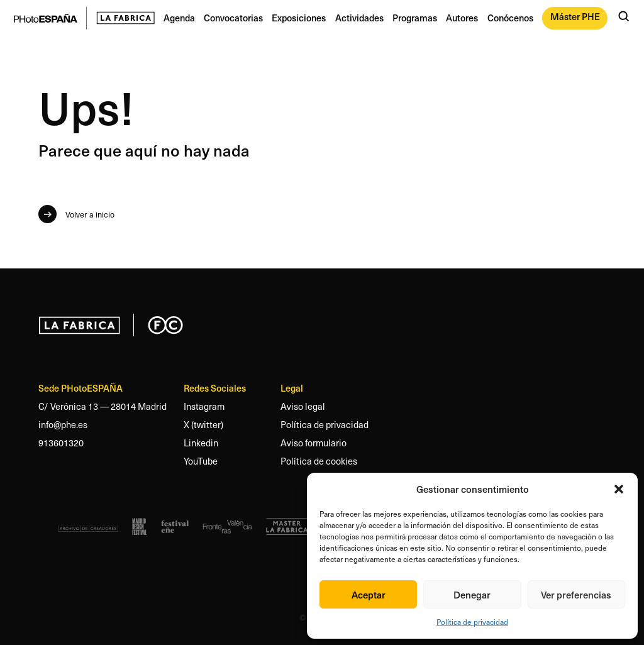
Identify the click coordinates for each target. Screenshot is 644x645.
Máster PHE (575, 16)
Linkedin (201, 443)
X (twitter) (203, 424)
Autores (462, 18)
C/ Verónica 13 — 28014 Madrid (103, 406)
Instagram (204, 406)
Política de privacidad (472, 622)
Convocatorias (233, 18)
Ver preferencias (576, 594)
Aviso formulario (314, 443)
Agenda (179, 18)
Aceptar (369, 594)
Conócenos (510, 18)
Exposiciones (299, 18)
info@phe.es (63, 424)
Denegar (472, 594)
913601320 (61, 443)
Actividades (359, 18)
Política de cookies (319, 461)
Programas (415, 18)
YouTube (201, 461)
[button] (619, 489)
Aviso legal (303, 406)
